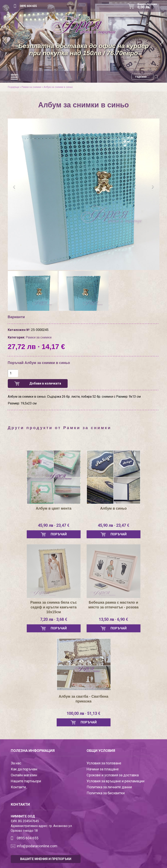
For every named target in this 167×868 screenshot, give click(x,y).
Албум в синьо (113, 508)
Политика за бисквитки (106, 793)
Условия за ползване (104, 763)
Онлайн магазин (24, 775)
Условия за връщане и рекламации (116, 781)
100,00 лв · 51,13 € (83, 713)
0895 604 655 (28, 6)
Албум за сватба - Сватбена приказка (83, 699)
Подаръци (13, 87)
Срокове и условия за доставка (113, 775)
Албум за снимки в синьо (58, 87)
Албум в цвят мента (53, 508)
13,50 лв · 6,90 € (113, 619)
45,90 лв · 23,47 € (54, 525)
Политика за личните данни (109, 787)
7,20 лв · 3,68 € (54, 619)
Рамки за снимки (31, 87)
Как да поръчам (24, 769)
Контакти (18, 787)
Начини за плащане (103, 769)
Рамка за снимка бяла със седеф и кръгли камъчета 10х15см (54, 607)
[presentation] (14, 188)
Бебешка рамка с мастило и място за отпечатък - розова (113, 605)
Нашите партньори (26, 781)
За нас (16, 763)
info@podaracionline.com (37, 846)
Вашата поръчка (148, 6)
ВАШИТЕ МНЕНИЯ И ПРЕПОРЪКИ (46, 859)
